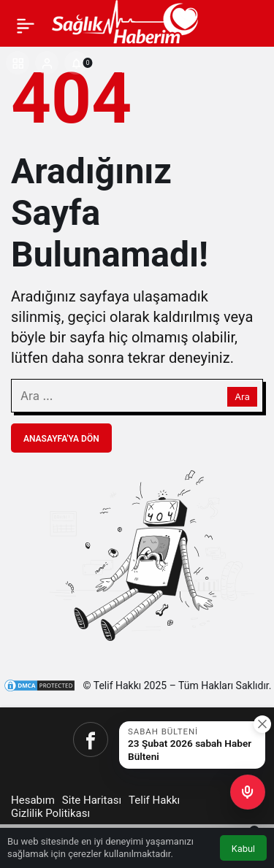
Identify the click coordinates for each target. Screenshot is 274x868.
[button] (18, 63)
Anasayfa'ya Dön (61, 439)
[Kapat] (262, 724)
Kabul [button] (243, 849)
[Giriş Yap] (47, 63)
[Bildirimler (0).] (76, 63)
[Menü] (26, 26)
